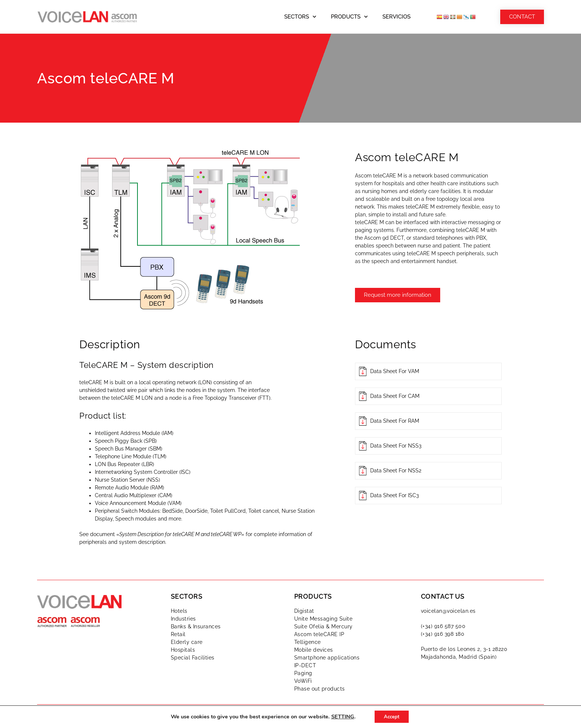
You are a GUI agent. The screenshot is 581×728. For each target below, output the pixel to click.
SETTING (341, 717)
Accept (392, 716)
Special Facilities (193, 658)
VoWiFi (303, 681)
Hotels (179, 611)
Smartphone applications (327, 658)
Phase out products (320, 689)
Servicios (396, 17)
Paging (303, 673)
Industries (183, 619)
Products (349, 17)
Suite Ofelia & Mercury (323, 626)
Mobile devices (314, 650)
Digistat (304, 611)
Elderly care (187, 642)
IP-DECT (305, 665)
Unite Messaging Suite (323, 619)
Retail (178, 634)
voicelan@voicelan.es (448, 611)
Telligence (308, 642)
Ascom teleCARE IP (319, 634)
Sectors (300, 17)
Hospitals (183, 650)
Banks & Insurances (196, 626)
